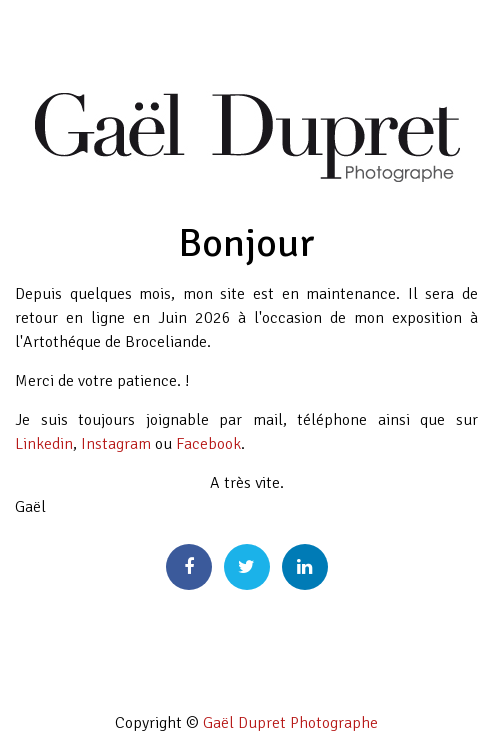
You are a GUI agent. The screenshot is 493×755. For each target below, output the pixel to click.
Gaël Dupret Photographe (290, 723)
